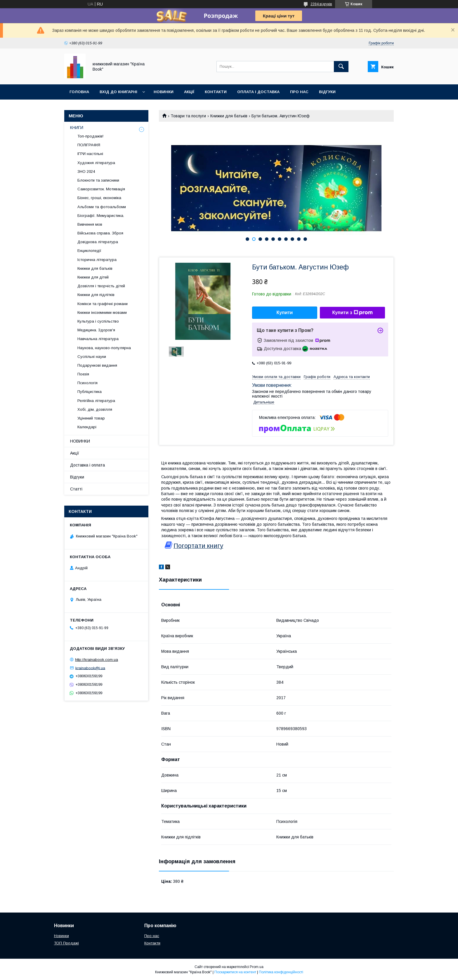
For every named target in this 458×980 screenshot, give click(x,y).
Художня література (96, 163)
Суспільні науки (92, 357)
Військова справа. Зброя (100, 233)
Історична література (97, 260)
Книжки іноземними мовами (102, 313)
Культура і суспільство (98, 321)
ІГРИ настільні (90, 154)
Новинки (164, 92)
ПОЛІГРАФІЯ (89, 145)
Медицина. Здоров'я (96, 330)
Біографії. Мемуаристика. (101, 216)
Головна (79, 92)
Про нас (299, 92)
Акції (189, 92)
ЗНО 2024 (86, 172)
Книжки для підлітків (96, 295)
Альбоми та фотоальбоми (102, 207)
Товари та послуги (188, 116)
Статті (76, 489)
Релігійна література (96, 401)
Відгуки (327, 92)
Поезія (83, 374)
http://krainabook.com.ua (97, 660)
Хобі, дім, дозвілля (95, 409)
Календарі (87, 427)
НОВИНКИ (80, 441)
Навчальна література (98, 339)
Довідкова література (98, 242)
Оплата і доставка (258, 92)
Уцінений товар (91, 418)
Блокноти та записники (98, 180)
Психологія (87, 383)
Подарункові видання (97, 365)
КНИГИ (77, 128)
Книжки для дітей (93, 277)
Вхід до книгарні (118, 92)
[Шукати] (341, 67)
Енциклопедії (89, 251)
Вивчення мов (90, 224)
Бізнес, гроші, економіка (99, 198)
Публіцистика (90, 392)
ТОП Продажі (66, 943)
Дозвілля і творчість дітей (101, 286)
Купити (285, 313)
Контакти (216, 92)
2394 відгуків (321, 4)
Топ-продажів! (90, 136)
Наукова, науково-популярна (104, 348)
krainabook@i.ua (90, 668)
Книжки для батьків (229, 116)
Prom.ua (257, 967)
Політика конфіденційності (281, 972)
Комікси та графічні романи (103, 304)
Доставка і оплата (87, 465)
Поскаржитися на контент (235, 972)
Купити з (352, 313)
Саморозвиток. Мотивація (101, 189)
